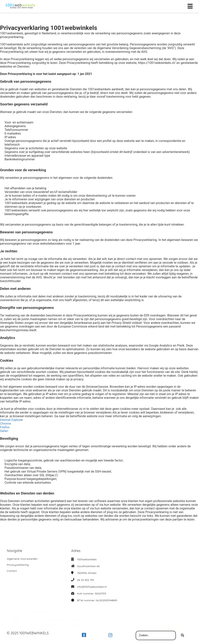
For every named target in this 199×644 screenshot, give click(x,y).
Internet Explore (11, 420)
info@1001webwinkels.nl (92, 587)
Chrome (5, 424)
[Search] (182, 635)
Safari (4, 431)
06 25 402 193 (86, 580)
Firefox (5, 427)
